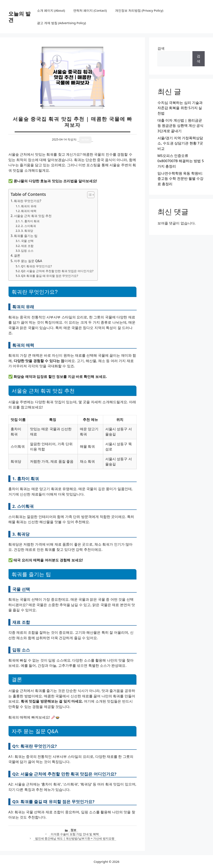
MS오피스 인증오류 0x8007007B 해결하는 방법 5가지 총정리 (181, 161)
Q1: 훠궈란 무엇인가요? (36, 266)
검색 (161, 48)
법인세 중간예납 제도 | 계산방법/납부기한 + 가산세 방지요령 (75, 838)
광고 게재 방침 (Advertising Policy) (61, 23)
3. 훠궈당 (27, 231)
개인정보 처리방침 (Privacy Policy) (139, 10)
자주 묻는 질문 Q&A (28, 261)
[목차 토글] (89, 195)
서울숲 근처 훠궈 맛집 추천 (33, 216)
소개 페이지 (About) (51, 10)
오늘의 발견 (19, 17)
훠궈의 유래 (29, 206)
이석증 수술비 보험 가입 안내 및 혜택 (75, 834)
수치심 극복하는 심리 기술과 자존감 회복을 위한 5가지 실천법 (180, 108)
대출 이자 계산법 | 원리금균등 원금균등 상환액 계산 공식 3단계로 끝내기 (181, 126)
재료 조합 (27, 246)
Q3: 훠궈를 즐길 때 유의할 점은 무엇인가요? (50, 276)
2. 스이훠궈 (28, 226)
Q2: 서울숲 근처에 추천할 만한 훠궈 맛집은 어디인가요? (57, 271)
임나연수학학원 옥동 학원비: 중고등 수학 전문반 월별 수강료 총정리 (181, 179)
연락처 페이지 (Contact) (90, 10)
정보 (73, 830)
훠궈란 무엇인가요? (28, 201)
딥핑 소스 (27, 251)
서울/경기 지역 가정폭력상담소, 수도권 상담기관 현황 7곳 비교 (180, 143)
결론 (17, 255)
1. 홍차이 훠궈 (30, 221)
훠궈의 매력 (29, 211)
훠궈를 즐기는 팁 (26, 236)
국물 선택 (27, 241)
